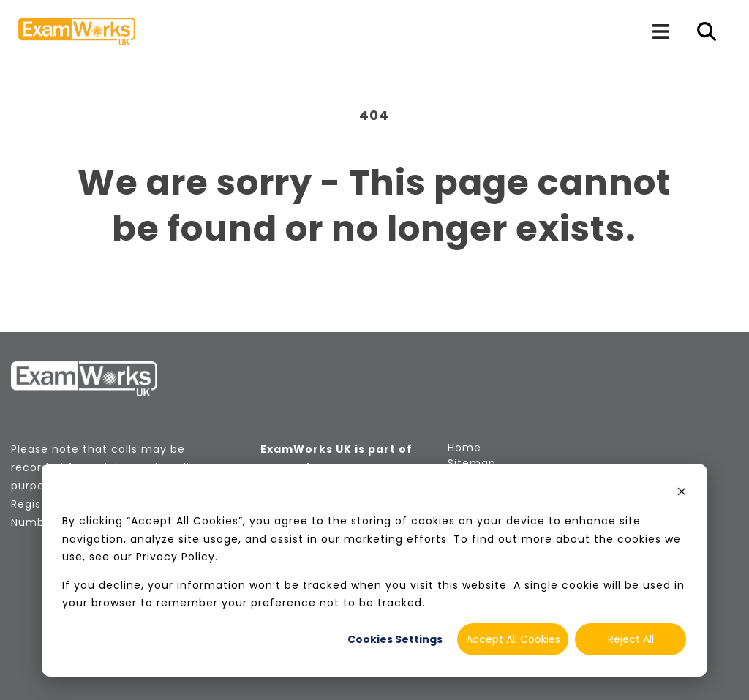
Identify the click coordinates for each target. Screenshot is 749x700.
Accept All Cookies (513, 639)
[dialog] (374, 570)
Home (464, 448)
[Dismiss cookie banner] (682, 493)
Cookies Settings (395, 639)
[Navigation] (660, 31)
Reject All (631, 639)
